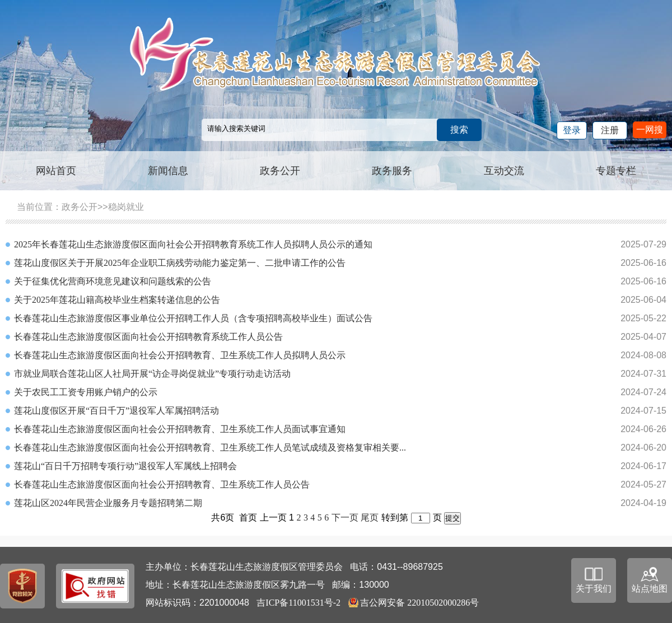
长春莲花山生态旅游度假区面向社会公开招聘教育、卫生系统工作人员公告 (162, 484)
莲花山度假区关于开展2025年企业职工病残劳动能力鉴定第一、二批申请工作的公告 (180, 263)
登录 (572, 130)
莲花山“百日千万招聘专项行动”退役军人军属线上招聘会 (125, 466)
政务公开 (280, 171)
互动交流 (504, 171)
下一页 (345, 517)
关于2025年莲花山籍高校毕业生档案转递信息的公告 (117, 300)
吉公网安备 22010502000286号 (419, 603)
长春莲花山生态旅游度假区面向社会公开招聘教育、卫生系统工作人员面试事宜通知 (180, 429)
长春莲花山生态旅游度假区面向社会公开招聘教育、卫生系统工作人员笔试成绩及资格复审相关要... (210, 448)
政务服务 (392, 171)
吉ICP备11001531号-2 (298, 603)
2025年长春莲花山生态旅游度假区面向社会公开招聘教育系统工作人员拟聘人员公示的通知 (193, 244)
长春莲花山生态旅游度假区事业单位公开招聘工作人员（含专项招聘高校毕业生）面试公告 (193, 318)
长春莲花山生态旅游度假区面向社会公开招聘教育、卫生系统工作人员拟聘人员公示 (180, 355)
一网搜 (650, 130)
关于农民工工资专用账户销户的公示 (86, 392)
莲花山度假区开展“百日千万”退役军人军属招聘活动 (116, 411)
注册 (610, 130)
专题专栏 (616, 171)
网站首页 (56, 171)
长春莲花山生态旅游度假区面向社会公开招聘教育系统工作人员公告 (148, 337)
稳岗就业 (126, 207)
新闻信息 (168, 171)
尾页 (370, 517)
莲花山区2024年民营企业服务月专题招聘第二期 (108, 503)
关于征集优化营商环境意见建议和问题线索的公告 (113, 281)
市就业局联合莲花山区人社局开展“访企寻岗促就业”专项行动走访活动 (152, 374)
